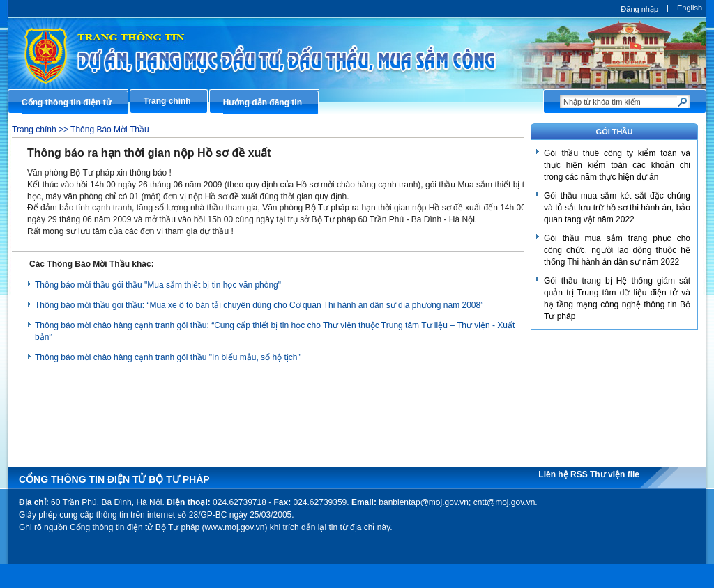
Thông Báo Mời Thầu (110, 130)
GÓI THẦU (615, 132)
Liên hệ (554, 474)
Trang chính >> (41, 130)
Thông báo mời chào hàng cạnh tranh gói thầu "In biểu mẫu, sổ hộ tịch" (168, 357)
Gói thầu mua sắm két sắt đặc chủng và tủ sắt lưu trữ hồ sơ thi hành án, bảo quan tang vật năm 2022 (617, 208)
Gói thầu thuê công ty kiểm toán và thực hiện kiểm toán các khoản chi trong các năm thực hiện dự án (617, 165)
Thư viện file (615, 474)
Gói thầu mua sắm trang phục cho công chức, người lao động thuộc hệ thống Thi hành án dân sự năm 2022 (617, 250)
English (690, 8)
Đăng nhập (639, 9)
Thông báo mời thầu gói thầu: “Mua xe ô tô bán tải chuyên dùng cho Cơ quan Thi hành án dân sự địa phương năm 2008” (259, 305)
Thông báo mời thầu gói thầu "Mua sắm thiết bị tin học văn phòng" (158, 285)
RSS (580, 474)
